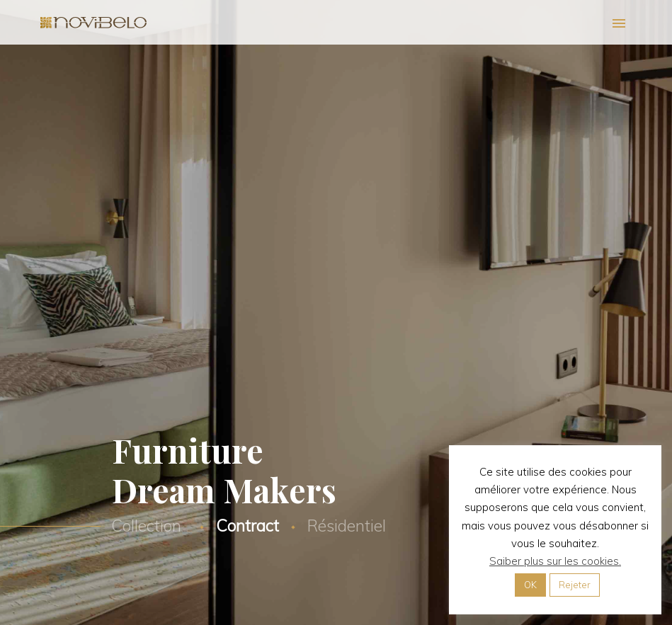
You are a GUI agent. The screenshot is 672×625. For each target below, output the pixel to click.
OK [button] (530, 585)
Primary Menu (619, 23)
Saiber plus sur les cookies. (555, 561)
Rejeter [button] (575, 585)
